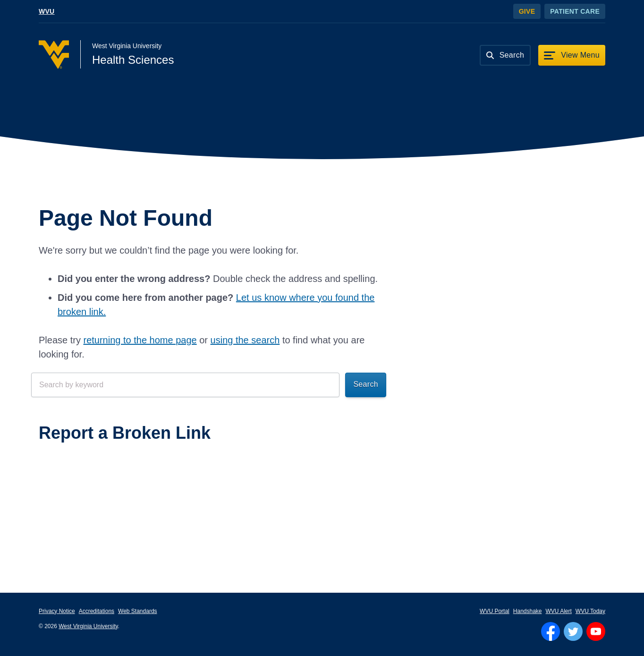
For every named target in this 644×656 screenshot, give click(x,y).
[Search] (505, 55)
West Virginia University (88, 626)
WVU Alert (559, 611)
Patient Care (575, 11)
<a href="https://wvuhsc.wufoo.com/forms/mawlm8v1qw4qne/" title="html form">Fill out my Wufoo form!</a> (209, 487)
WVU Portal (495, 611)
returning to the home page (140, 340)
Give (527, 11)
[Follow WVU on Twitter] (573, 631)
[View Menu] (572, 55)
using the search (245, 340)
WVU (47, 11)
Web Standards (138, 611)
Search (366, 384)
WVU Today (590, 611)
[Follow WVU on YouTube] (596, 631)
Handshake (528, 611)
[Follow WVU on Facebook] (551, 631)
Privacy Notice (57, 611)
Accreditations (97, 611)
